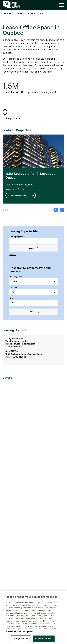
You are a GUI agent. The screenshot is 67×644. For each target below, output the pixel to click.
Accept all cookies (44, 639)
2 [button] (5, 210)
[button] (61, 5)
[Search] (33, 241)
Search (34, 248)
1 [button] (3, 210)
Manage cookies (21, 639)
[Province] (33, 292)
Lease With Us (9, 13)
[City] (33, 303)
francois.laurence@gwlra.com (20, 344)
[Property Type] (33, 281)
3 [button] (8, 210)
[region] (33, 617)
